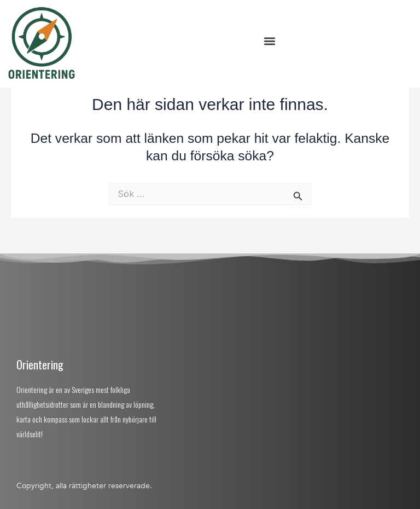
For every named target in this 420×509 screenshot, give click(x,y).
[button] (269, 41)
